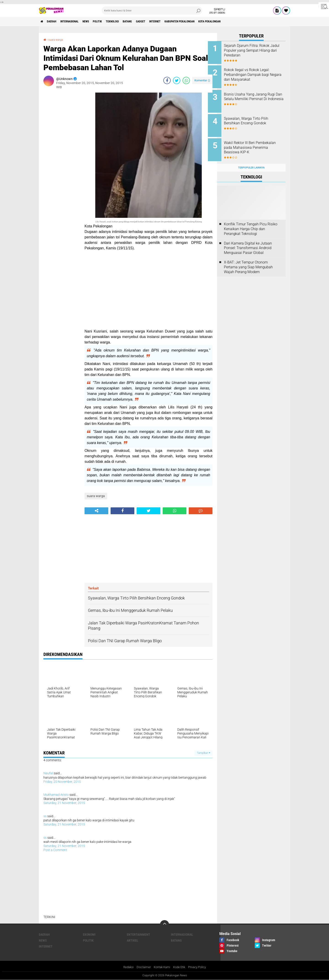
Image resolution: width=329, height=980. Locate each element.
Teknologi (130, 21)
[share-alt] (96, 511)
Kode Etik (180, 967)
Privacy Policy (199, 967)
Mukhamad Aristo (56, 794)
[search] (152, 11)
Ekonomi (89, 934)
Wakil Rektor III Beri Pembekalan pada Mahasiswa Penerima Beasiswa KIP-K (257, 143)
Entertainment (138, 934)
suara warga (58, 40)
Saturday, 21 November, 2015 (64, 803)
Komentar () (202, 80)
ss (45, 816)
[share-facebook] (167, 80)
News (97, 21)
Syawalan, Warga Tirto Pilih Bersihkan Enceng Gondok (255, 117)
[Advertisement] (62, 161)
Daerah (55, 21)
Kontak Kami (161, 967)
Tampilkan (204, 753)
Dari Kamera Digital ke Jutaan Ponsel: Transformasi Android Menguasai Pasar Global (248, 241)
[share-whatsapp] (186, 80)
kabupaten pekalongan (211, 21)
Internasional (77, 21)
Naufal (48, 773)
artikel (133, 940)
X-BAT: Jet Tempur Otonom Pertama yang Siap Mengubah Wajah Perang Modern (248, 260)
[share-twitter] (177, 80)
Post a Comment (55, 850)
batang (148, 21)
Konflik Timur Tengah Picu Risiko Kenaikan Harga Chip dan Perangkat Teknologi (251, 222)
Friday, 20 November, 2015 (62, 781)
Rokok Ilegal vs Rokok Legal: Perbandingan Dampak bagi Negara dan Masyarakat (256, 73)
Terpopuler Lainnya (251, 160)
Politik (112, 21)
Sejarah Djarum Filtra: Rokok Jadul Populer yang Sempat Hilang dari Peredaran (256, 50)
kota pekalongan (247, 21)
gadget (164, 21)
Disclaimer (142, 967)
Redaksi (126, 967)
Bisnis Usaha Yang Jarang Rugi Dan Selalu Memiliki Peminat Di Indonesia (254, 97)
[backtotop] (164, 924)
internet (182, 21)
